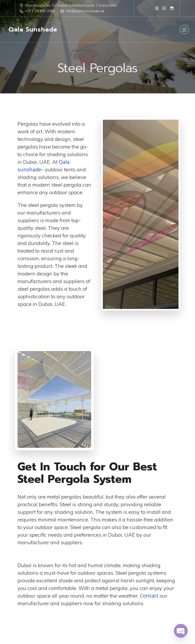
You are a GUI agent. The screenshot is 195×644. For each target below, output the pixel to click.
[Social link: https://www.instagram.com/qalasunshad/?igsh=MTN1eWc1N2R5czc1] (172, 8)
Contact (149, 598)
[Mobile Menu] (184, 31)
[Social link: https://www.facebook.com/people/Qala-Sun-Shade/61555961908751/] (157, 8)
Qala (64, 164)
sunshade (29, 172)
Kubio (155, 625)
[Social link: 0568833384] (164, 8)
